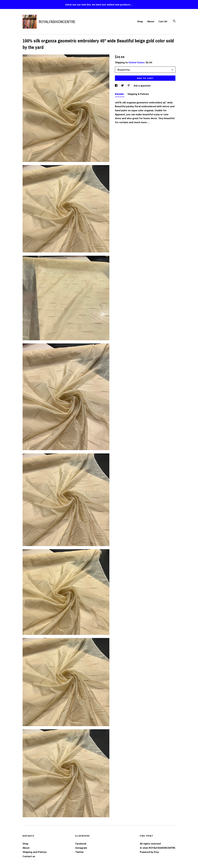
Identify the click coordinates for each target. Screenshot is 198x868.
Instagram (81, 848)
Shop (140, 21)
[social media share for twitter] (123, 85)
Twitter (80, 852)
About (151, 21)
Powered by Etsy (149, 852)
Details (120, 94)
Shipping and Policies (35, 852)
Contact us (29, 856)
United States (137, 62)
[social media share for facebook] (116, 85)
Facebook (81, 843)
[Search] (174, 21)
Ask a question (142, 85)
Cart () (163, 21)
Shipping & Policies (138, 94)
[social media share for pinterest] (129, 85)
